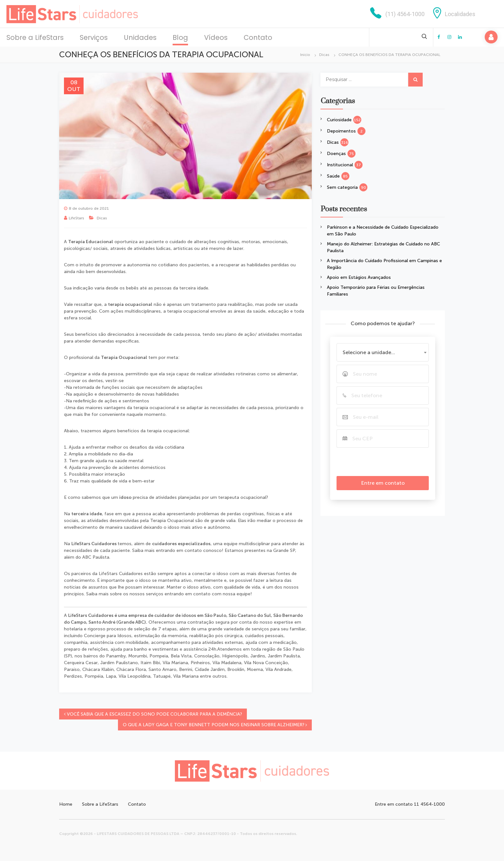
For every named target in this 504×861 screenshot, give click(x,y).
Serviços (94, 37)
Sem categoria (342, 187)
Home (66, 804)
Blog (180, 37)
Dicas (324, 55)
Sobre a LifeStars (35, 37)
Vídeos (216, 37)
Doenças (336, 154)
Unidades (140, 37)
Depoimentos (341, 131)
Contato (258, 37)
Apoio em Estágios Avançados (359, 277)
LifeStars (76, 218)
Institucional (340, 165)
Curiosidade (339, 120)
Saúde (333, 176)
